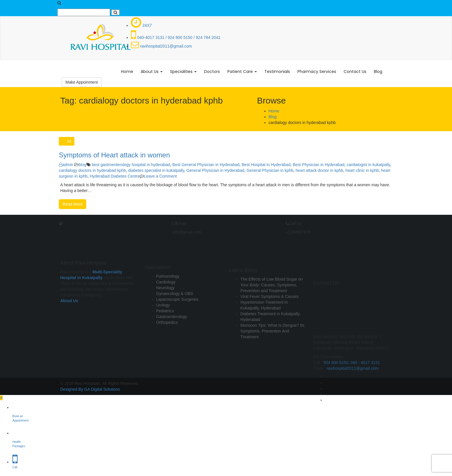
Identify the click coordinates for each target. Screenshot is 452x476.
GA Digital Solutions (102, 389)
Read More (72, 204)
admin (66, 165)
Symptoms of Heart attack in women (114, 155)
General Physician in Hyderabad (215, 170)
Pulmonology (168, 295)
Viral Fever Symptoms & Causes (270, 318)
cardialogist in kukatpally (369, 165)
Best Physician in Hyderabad (319, 165)
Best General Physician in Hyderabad (206, 165)
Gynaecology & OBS (175, 312)
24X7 (141, 25)
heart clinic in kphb (362, 170)
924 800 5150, (337, 400)
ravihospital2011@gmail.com (161, 46)
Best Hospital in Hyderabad (266, 165)
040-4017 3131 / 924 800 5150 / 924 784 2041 (176, 37)
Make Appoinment (82, 82)
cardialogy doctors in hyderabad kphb (92, 170)
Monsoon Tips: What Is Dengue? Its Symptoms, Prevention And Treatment (272, 353)
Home (127, 72)
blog (82, 165)
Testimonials (277, 72)
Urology (163, 323)
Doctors (212, 72)
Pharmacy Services (317, 72)
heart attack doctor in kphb (320, 170)
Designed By (72, 389)
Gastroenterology (172, 335)
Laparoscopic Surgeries (177, 318)
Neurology (165, 306)
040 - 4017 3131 (365, 400)
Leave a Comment (160, 176)
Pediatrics (165, 329)
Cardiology (166, 300)
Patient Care (242, 72)
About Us (152, 72)
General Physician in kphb (270, 170)
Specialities (183, 72)
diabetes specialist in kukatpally (156, 170)
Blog (378, 72)
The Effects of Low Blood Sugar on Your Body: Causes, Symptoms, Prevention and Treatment (272, 307)
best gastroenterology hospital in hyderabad (131, 165)
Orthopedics (167, 341)
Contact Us (355, 72)
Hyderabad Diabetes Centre (115, 176)
